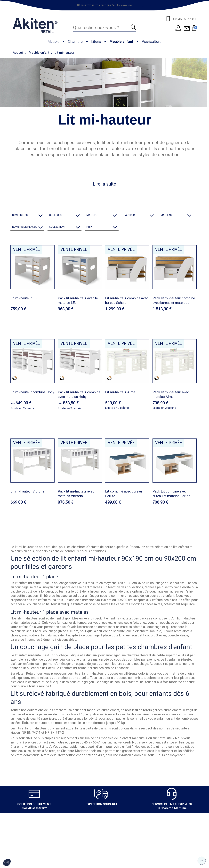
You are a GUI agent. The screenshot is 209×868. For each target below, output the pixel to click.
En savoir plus (125, 5)
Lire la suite (104, 184)
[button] (7, 862)
